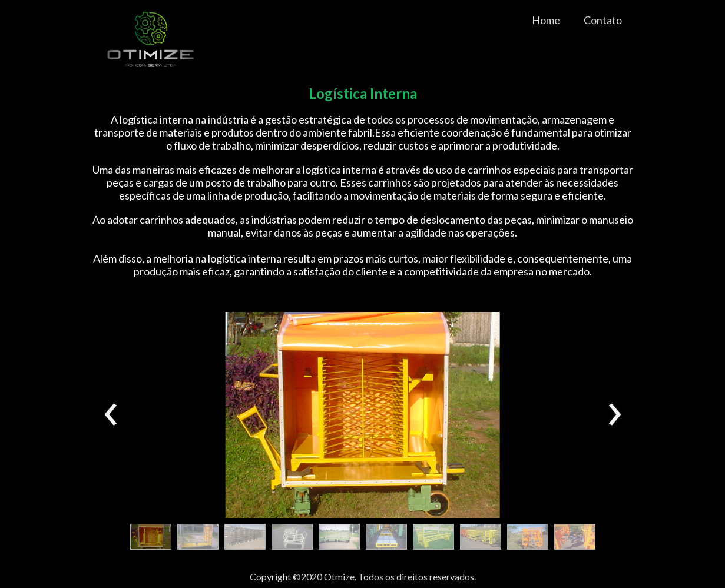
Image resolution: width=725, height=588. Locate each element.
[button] (151, 537)
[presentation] (111, 415)
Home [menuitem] (546, 20)
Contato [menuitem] (603, 20)
